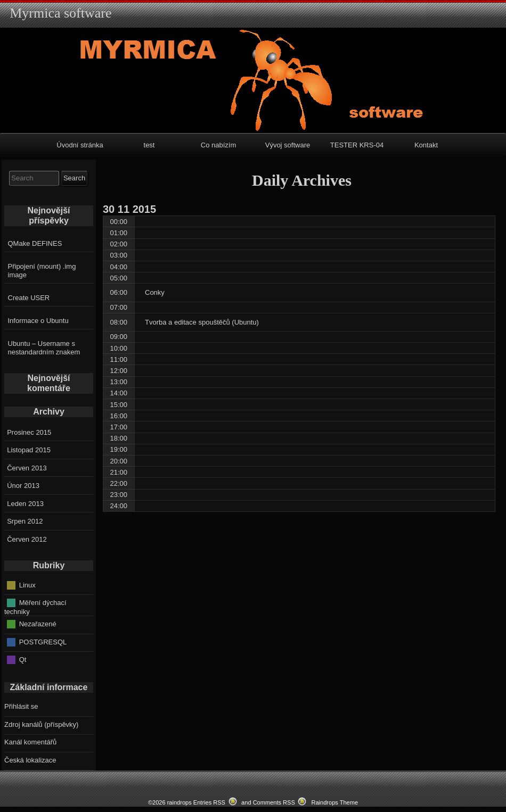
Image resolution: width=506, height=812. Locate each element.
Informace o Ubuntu (38, 321)
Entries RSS (209, 802)
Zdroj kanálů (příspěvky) (41, 724)
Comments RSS (274, 802)
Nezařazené (38, 624)
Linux (27, 585)
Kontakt (426, 145)
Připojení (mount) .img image (42, 271)
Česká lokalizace (30, 760)
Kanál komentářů (30, 742)
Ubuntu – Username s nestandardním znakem (44, 348)
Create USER (29, 298)
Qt (23, 660)
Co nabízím (218, 145)
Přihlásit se (21, 706)
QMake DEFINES (35, 243)
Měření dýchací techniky (35, 607)
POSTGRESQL (43, 641)
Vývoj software (288, 145)
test (149, 145)
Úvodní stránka (80, 145)
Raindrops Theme (334, 802)
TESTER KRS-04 (357, 145)
